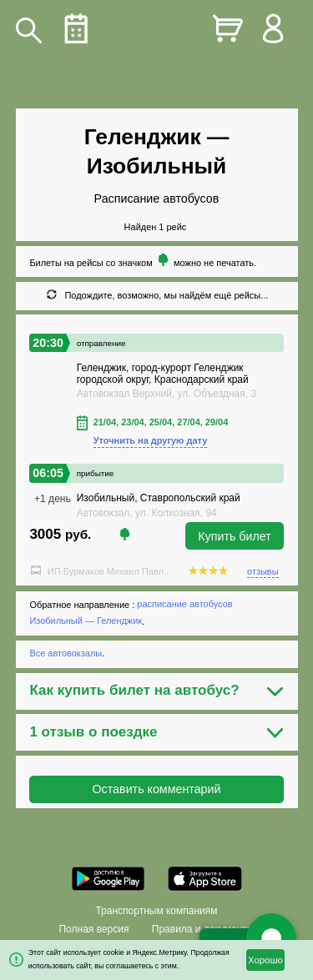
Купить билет (235, 536)
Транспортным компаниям (156, 911)
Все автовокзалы (66, 653)
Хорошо (265, 960)
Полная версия (93, 929)
